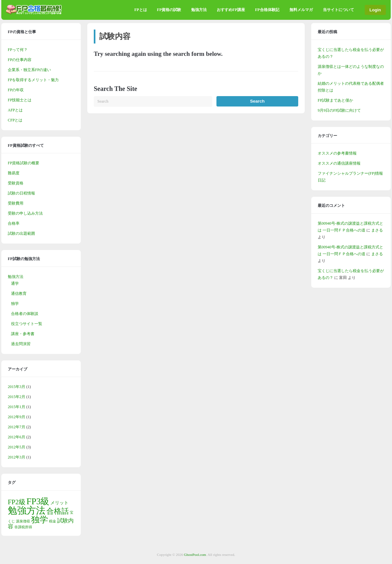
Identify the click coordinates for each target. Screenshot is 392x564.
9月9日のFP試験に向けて (339, 110)
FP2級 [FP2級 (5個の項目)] (17, 502)
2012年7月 (17, 427)
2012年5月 (17, 447)
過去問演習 (21, 344)
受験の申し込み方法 (25, 213)
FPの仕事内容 (20, 60)
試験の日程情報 (21, 193)
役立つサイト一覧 (27, 324)
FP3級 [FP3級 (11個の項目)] (38, 501)
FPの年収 (16, 90)
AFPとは (15, 110)
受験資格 (16, 183)
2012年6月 (17, 437)
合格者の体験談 (25, 314)
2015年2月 (17, 397)
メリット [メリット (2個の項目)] (59, 503)
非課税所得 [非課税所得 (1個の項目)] (23, 527)
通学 (15, 283)
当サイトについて (338, 10)
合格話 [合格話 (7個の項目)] (58, 511)
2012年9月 (17, 417)
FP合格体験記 (267, 10)
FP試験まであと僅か (335, 100)
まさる (377, 230)
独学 (15, 304)
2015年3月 (17, 387)
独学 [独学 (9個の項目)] (40, 520)
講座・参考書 (23, 334)
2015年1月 (17, 407)
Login (375, 10)
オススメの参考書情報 (337, 153)
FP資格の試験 (169, 10)
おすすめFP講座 (231, 10)
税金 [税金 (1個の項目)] (53, 521)
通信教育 (19, 294)
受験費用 (16, 203)
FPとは (141, 10)
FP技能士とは (20, 100)
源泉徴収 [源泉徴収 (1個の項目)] (23, 521)
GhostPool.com (195, 555)
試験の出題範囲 (21, 233)
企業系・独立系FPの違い (29, 70)
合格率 (14, 223)
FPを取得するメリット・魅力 (33, 80)
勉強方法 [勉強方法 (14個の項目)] (27, 510)
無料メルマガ (301, 10)
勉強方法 (199, 10)
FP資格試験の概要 (24, 163)
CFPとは (15, 120)
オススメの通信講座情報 (339, 163)
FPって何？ (18, 50)
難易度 (14, 173)
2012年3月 (17, 457)
